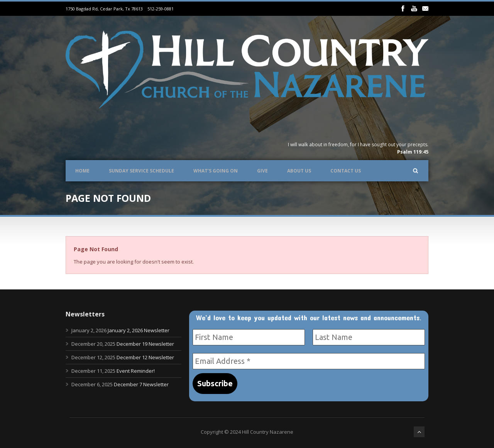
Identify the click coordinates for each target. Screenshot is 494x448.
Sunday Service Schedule (141, 171)
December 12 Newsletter (145, 357)
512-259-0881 (161, 9)
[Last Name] (369, 337)
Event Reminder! (136, 371)
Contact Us (346, 171)
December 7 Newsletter (141, 384)
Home (82, 171)
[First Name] (249, 337)
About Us (299, 171)
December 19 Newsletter (145, 344)
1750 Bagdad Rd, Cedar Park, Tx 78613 (104, 9)
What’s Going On (216, 171)
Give (262, 171)
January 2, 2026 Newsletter (139, 330)
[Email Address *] (309, 361)
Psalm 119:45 (413, 152)
